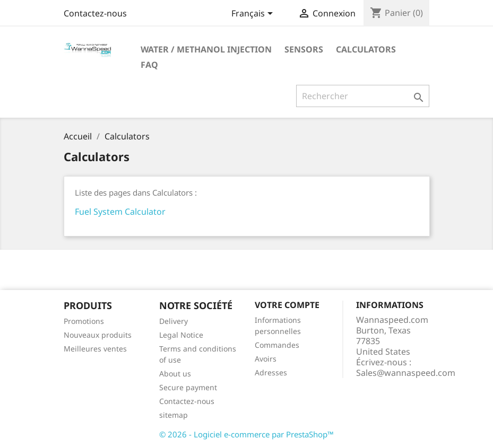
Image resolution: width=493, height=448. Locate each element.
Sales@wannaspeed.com (406, 373)
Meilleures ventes (95, 349)
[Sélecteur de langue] (254, 14)
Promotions (84, 321)
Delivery (174, 321)
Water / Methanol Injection (206, 49)
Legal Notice (181, 335)
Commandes (277, 345)
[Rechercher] (363, 96)
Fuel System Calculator (120, 212)
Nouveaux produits (98, 335)
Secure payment (188, 387)
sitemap (174, 415)
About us (175, 374)
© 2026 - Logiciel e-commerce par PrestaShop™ (246, 434)
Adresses (271, 372)
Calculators (366, 49)
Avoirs (266, 359)
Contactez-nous (95, 13)
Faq (149, 65)
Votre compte (287, 305)
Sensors (304, 49)
